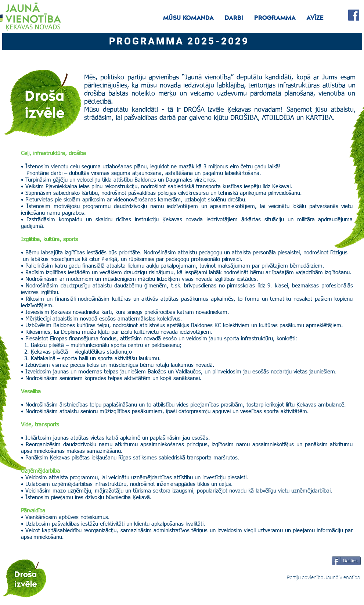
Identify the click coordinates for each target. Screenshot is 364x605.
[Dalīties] (346, 561)
